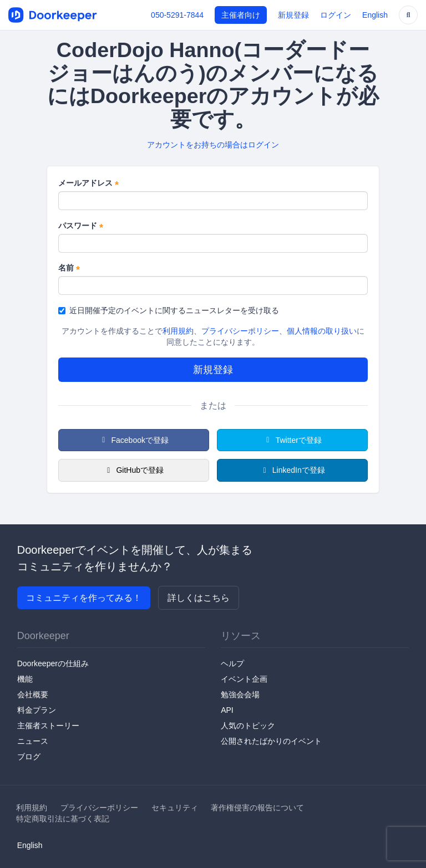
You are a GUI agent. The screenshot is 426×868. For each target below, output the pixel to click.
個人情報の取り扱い (322, 331)
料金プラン (37, 710)
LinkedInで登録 (292, 470)
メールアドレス (88, 183)
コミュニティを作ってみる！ (84, 598)
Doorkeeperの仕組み (53, 663)
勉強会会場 (240, 695)
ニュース (33, 741)
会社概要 (33, 695)
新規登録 (293, 15)
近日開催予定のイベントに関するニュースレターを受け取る (169, 310)
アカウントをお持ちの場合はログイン (213, 145)
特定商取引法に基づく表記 (63, 819)
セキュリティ (175, 808)
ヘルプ (232, 663)
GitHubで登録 (134, 470)
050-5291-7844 (177, 15)
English (375, 15)
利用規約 (178, 331)
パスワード (81, 226)
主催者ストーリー (48, 726)
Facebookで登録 (134, 440)
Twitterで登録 (292, 440)
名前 (69, 268)
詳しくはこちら (199, 598)
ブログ (29, 757)
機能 (25, 679)
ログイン (336, 15)
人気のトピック (248, 726)
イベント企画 (244, 679)
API (227, 710)
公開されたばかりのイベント (271, 741)
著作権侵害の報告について (257, 808)
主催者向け (241, 15)
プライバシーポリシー (240, 331)
